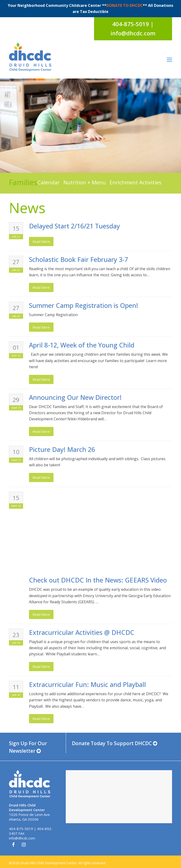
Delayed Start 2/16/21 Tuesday (74, 226)
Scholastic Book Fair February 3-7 (78, 259)
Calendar (49, 182)
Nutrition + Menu (85, 182)
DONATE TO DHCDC (125, 5)
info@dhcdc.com (22, 838)
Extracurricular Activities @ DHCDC (82, 632)
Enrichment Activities (136, 182)
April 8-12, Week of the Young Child (82, 345)
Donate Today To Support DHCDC (115, 743)
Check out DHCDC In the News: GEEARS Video (98, 580)
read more (41, 241)
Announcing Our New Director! (75, 397)
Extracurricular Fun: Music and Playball (87, 684)
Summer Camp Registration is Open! (84, 305)
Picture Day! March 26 (62, 449)
